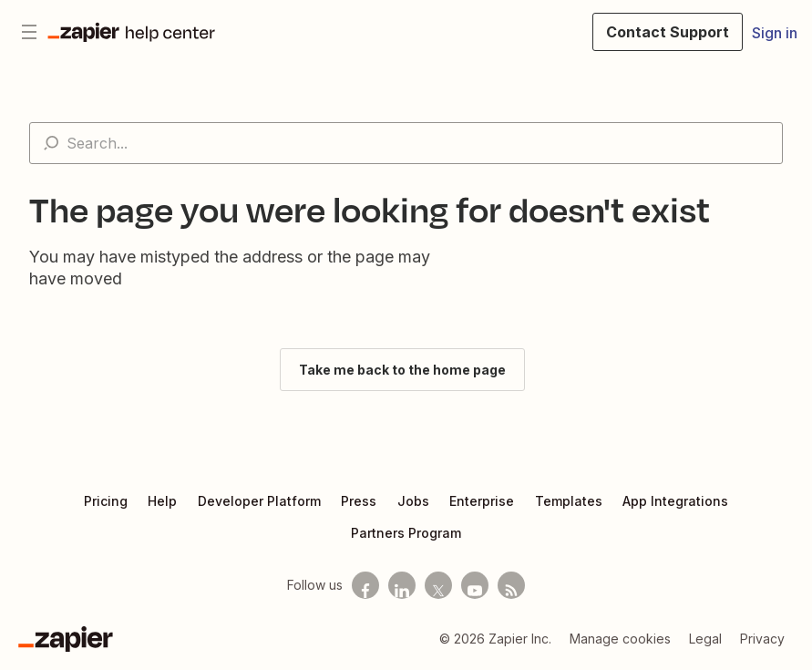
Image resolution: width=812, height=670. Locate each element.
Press (359, 501)
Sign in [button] (775, 33)
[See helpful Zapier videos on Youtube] (475, 585)
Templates (569, 501)
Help (162, 501)
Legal (705, 639)
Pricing (106, 501)
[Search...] (406, 143)
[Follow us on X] (438, 585)
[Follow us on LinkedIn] (402, 585)
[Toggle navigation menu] (29, 32)
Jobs (413, 501)
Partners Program (406, 533)
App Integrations (675, 501)
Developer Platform (259, 501)
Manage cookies (620, 639)
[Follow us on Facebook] (365, 585)
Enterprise (482, 501)
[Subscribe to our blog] (511, 585)
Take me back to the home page (402, 370)
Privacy (762, 639)
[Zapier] (66, 639)
